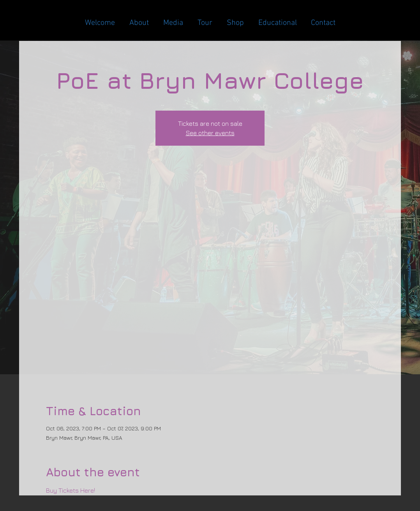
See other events (210, 133)
